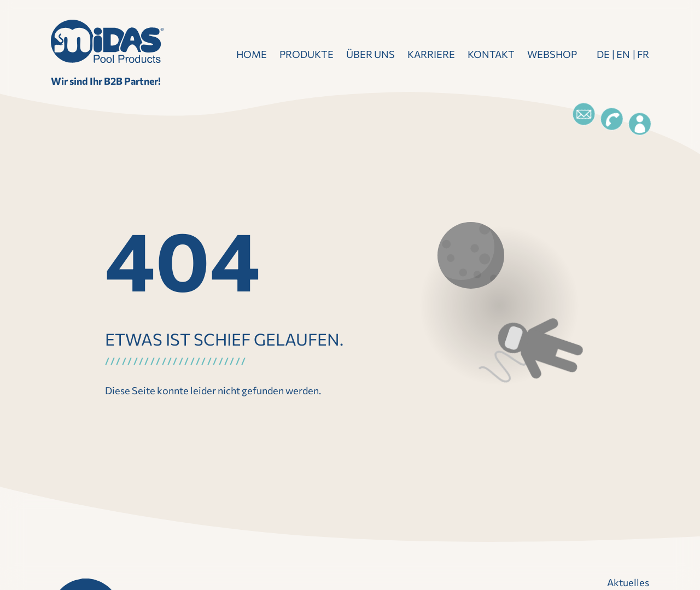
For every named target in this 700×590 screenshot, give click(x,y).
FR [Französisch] (643, 54)
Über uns (371, 54)
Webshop (552, 54)
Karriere (431, 54)
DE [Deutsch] (603, 54)
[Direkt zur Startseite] (107, 41)
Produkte (307, 54)
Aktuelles (628, 582)
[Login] (640, 124)
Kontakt (491, 54)
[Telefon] (611, 119)
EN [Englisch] (623, 54)
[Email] (584, 114)
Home (252, 54)
